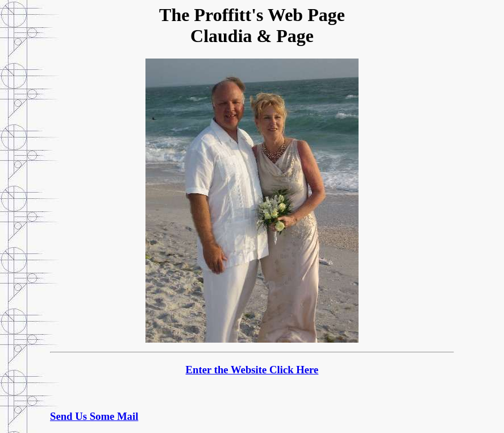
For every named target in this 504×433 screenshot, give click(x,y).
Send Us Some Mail (94, 416)
